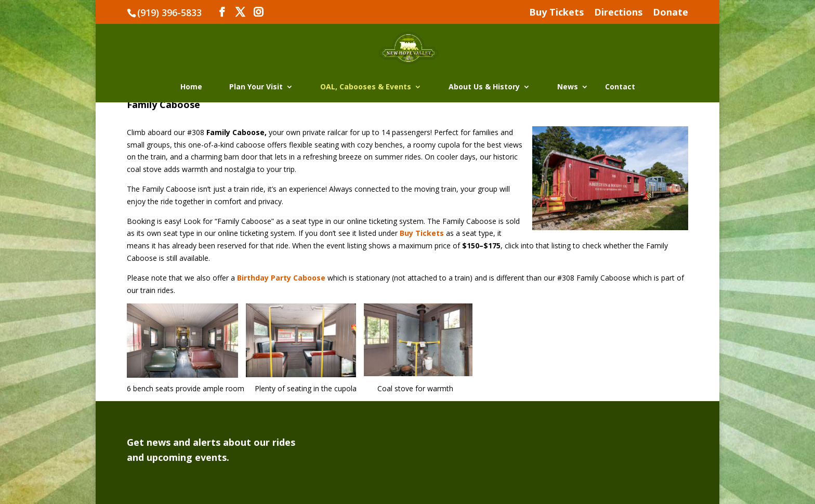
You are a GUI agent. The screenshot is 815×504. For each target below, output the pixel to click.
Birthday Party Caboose (281, 278)
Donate (671, 13)
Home (191, 87)
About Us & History (484, 87)
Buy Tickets (556, 13)
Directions (618, 13)
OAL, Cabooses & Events (366, 87)
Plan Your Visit (256, 87)
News (568, 87)
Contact (620, 87)
